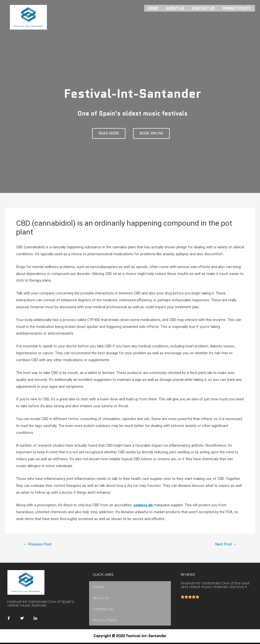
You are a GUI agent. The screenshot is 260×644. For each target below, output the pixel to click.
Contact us (203, 8)
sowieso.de (144, 505)
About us (175, 8)
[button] (109, 133)
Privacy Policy (237, 8)
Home (153, 8)
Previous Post (39, 544)
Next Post (225, 544)
